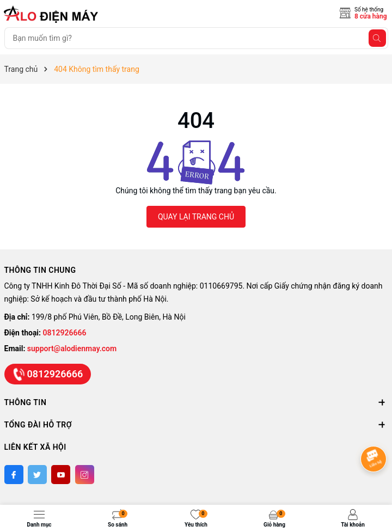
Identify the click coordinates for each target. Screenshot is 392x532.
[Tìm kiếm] (377, 38)
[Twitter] (37, 475)
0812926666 (65, 333)
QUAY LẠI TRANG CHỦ (196, 217)
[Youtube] (61, 475)
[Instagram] (85, 475)
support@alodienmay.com (72, 348)
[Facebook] (14, 475)
